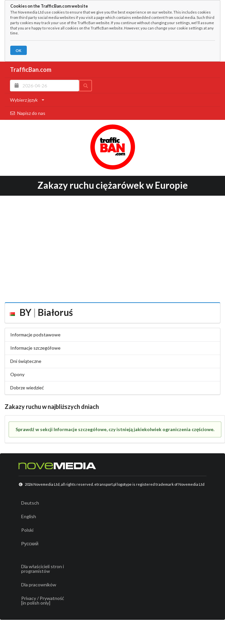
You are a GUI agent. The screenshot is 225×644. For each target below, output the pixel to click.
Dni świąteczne (26, 361)
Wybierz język (27, 100)
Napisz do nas (28, 113)
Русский (30, 544)
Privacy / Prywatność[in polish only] (43, 600)
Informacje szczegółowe (35, 348)
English (29, 516)
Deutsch (30, 503)
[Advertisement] (112, 247)
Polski (27, 530)
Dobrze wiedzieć (27, 388)
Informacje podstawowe (35, 335)
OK (18, 50)
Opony (17, 374)
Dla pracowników (39, 585)
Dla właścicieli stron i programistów (43, 569)
